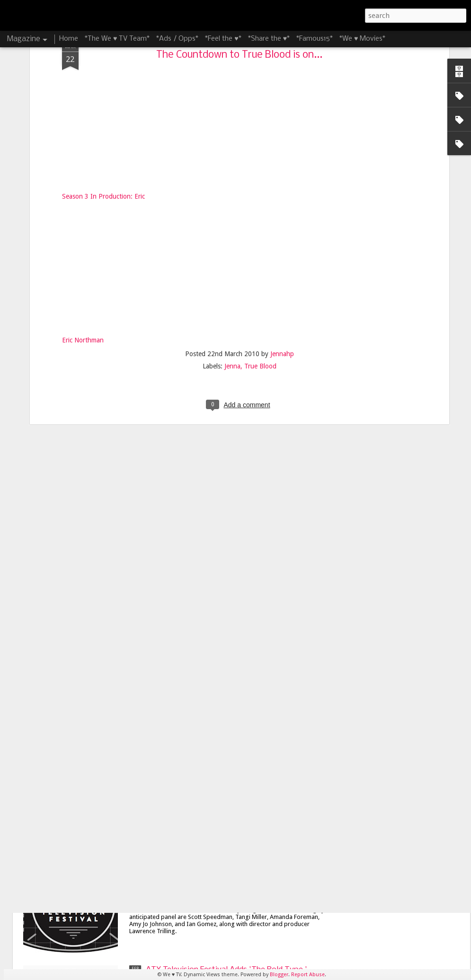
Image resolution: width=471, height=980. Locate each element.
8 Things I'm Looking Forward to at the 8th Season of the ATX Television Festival (223, 545)
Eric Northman (83, 137)
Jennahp (282, 150)
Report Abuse (308, 975)
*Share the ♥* (269, 39)
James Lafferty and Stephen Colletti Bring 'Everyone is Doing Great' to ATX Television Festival (223, 764)
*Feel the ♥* (223, 39)
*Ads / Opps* (177, 39)
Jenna (232, 163)
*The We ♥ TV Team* (117, 39)
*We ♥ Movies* (362, 39)
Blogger (279, 975)
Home (69, 39)
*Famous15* (315, 39)
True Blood (260, 163)
